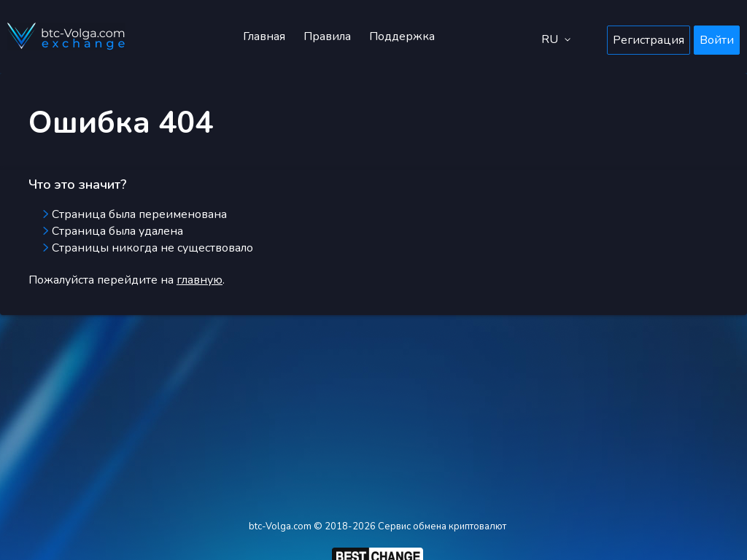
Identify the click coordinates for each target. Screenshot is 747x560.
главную (200, 280)
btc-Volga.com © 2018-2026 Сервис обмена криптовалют (378, 526)
